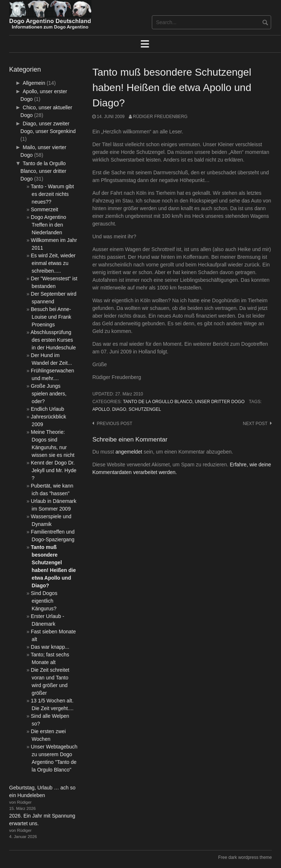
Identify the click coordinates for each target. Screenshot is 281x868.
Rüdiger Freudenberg (160, 117)
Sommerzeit (44, 209)
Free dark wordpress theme (245, 857)
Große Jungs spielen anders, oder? (48, 394)
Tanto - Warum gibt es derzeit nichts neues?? (52, 194)
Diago (119, 409)
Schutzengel (145, 409)
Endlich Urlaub (47, 409)
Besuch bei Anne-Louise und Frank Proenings (51, 317)
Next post (255, 424)
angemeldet (129, 452)
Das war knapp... (50, 647)
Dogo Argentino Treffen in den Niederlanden (48, 225)
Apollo (101, 409)
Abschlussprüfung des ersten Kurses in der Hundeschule (53, 340)
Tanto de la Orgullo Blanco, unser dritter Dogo (184, 402)
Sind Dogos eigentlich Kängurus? (44, 601)
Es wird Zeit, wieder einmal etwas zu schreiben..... (53, 263)
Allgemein (34, 83)
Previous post (114, 424)
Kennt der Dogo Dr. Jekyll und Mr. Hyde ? (53, 470)
